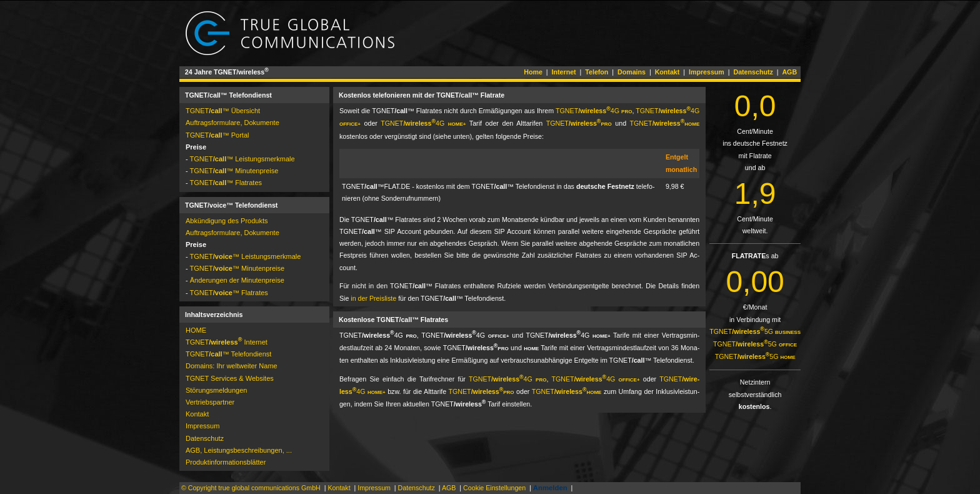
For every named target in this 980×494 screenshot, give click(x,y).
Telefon (597, 72)
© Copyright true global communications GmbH (251, 488)
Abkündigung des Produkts (227, 221)
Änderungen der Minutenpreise (237, 280)
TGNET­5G (755, 331)
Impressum (707, 72)
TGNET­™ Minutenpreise (234, 171)
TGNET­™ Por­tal (217, 135)
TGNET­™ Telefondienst (228, 354)
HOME (196, 330)
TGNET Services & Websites (230, 378)
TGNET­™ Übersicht (223, 111)
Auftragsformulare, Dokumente (232, 123)
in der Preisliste (373, 298)
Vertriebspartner (210, 402)
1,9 (755, 194)
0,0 (755, 106)
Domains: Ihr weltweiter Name (232, 366)
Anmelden (550, 488)
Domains (632, 72)
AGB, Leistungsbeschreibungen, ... (239, 450)
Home (533, 72)
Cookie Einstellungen (494, 488)
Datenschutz (753, 72)
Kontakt (667, 72)
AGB (789, 72)
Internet (564, 72)
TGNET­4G (594, 111)
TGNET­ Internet (227, 342)
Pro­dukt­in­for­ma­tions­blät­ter (226, 462)
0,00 (755, 282)
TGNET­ (579, 123)
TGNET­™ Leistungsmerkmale (242, 159)
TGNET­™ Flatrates (226, 183)
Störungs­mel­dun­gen (216, 390)
